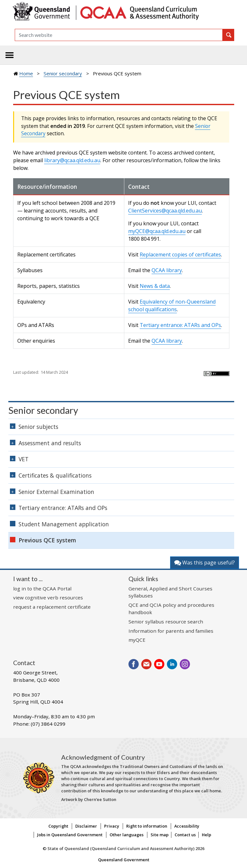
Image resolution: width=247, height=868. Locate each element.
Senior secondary (63, 73)
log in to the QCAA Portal (42, 588)
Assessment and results (50, 443)
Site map (160, 835)
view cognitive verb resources (48, 597)
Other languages (127, 835)
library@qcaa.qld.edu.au (72, 160)
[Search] (119, 35)
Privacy (112, 826)
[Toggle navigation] (10, 55)
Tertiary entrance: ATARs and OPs (180, 325)
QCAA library (167, 270)
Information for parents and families (171, 631)
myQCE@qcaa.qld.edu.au (157, 231)
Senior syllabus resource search (166, 622)
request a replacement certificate (52, 607)
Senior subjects (38, 427)
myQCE (137, 640)
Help (206, 835)
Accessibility (187, 826)
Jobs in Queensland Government (70, 835)
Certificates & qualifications (55, 475)
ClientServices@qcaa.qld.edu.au (165, 211)
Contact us (185, 835)
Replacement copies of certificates (180, 255)
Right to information (147, 826)
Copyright (58, 826)
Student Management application (64, 524)
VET (24, 459)
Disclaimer (86, 826)
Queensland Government (124, 860)
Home (26, 73)
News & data (155, 286)
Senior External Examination (56, 492)
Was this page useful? (205, 563)
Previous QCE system (47, 540)
